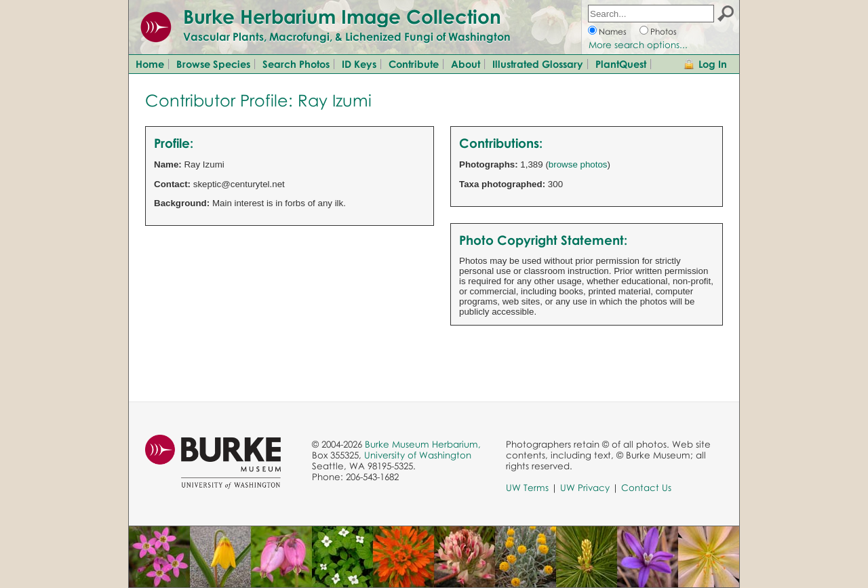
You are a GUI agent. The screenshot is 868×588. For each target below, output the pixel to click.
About (466, 64)
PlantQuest (621, 64)
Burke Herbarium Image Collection (342, 16)
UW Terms (527, 488)
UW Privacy (585, 488)
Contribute (414, 64)
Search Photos (296, 64)
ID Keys (359, 64)
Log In (713, 64)
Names (613, 32)
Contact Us (646, 488)
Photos (664, 32)
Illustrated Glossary (538, 64)
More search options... (638, 45)
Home (150, 64)
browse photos (578, 164)
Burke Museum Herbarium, (423, 444)
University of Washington (418, 455)
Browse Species (213, 64)
